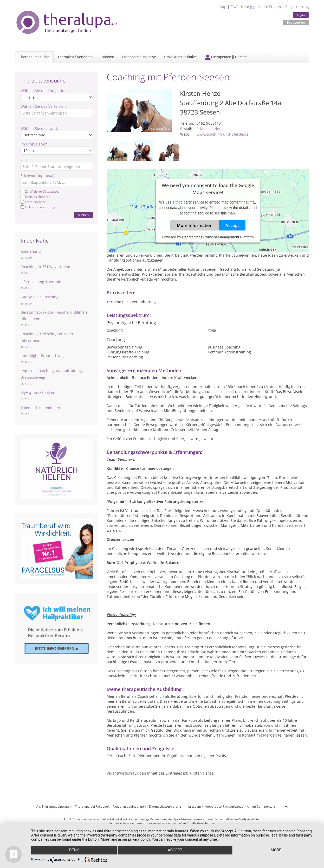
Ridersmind (31, 251)
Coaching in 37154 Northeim (45, 267)
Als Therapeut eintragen (54, 806)
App (223, 7)
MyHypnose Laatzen (38, 393)
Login (301, 15)
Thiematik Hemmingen (40, 408)
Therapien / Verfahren (75, 57)
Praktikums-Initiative (180, 57)
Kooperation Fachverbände (224, 806)
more (276, 850)
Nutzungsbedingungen (129, 806)
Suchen (83, 215)
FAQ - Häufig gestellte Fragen (256, 7)
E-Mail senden (209, 129)
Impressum (193, 806)
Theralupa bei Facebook (92, 806)
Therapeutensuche (34, 57)
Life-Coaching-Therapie (41, 282)
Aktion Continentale (261, 806)
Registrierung (297, 7)
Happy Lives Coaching (40, 297)
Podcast (107, 57)
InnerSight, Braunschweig (43, 356)
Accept (232, 225)
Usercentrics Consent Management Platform (218, 237)
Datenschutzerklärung (165, 806)
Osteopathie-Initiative (139, 57)
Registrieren (296, 23)
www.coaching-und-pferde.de (223, 134)
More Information (195, 225)
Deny (74, 850)
